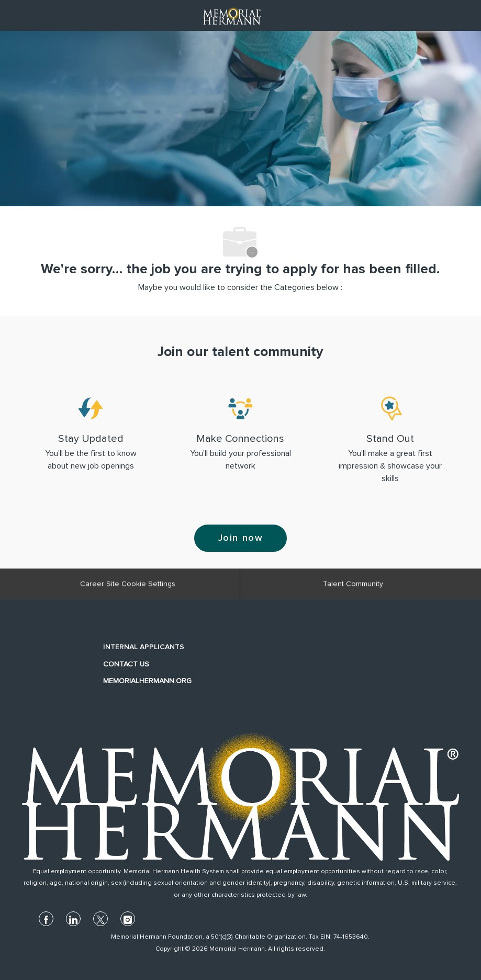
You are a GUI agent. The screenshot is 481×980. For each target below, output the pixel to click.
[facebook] (46, 919)
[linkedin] (73, 919)
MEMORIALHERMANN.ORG (147, 681)
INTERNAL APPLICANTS (144, 647)
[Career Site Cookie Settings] (128, 587)
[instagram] (128, 919)
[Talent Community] (353, 587)
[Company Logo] (232, 15)
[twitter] (100, 919)
